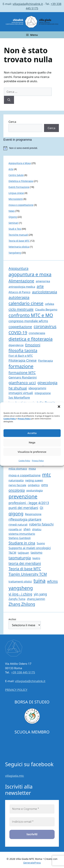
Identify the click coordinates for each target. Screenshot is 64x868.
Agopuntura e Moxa (20, 163)
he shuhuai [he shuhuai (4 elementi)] (18, 388)
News (12, 211)
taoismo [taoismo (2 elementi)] (37, 553)
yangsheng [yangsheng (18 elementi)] (21, 588)
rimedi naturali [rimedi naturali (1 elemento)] (18, 525)
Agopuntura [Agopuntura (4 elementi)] (18, 268)
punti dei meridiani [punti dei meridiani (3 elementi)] (23, 508)
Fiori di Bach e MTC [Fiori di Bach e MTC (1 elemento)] (21, 356)
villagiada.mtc (15, 776)
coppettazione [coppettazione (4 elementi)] (20, 327)
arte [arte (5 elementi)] (40, 286)
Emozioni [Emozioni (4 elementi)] (33, 345)
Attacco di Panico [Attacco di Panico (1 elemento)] (19, 292)
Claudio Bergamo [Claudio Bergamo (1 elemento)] (46, 310)
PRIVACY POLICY (16, 690)
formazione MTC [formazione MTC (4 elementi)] (22, 372)
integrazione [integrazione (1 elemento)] (43, 393)
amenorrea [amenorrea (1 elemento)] (43, 281)
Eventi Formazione (19, 187)
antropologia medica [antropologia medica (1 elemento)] (22, 287)
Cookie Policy (10, 419)
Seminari (13, 223)
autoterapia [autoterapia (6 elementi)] (19, 297)
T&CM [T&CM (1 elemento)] (12, 553)
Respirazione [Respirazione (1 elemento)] (33, 514)
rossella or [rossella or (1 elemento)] (15, 529)
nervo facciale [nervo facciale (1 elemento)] (17, 485)
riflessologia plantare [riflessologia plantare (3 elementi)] (25, 519)
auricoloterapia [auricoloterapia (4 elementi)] (45, 292)
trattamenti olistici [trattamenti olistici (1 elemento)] (20, 582)
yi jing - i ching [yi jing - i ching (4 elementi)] (20, 594)
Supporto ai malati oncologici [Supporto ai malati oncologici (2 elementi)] (30, 548)
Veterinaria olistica (19, 247)
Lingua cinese (16, 193)
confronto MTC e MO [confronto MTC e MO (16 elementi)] (31, 315)
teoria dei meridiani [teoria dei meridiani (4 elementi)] (25, 563)
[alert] (34, 148)
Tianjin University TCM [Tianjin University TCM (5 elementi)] (28, 574)
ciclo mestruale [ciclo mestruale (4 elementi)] (21, 309)
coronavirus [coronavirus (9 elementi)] (45, 326)
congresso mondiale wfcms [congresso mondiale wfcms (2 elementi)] (28, 321)
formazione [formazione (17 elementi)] (21, 366)
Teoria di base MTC (19, 241)
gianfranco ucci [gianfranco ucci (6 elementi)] (22, 383)
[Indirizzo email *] (32, 822)
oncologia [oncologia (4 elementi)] (17, 490)
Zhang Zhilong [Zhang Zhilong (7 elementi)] (22, 604)
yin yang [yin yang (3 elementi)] (40, 594)
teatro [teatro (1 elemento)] (36, 558)
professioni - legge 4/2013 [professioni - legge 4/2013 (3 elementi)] (29, 503)
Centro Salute (16, 175)
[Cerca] (9, 100)
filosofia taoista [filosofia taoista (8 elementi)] (23, 350)
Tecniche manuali (18, 235)
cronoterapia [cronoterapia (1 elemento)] (37, 333)
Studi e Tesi (15, 229)
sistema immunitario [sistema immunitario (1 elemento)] (22, 534)
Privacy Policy (24, 419)
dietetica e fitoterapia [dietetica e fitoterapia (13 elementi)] (31, 339)
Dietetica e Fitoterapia (21, 181)
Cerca (12, 122)
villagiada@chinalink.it (28, 4)
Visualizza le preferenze (32, 452)
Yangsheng (15, 253)
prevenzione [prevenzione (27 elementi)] (23, 496)
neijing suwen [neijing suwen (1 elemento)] (34, 480)
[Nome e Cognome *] (32, 809)
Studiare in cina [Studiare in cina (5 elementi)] (22, 543)
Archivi (12, 619)
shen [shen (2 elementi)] (27, 529)
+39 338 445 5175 (23, 672)
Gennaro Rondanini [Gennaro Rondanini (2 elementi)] (23, 377)
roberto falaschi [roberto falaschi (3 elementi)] (41, 524)
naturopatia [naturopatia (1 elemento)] (16, 480)
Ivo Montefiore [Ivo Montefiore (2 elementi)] (19, 398)
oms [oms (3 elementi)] (45, 485)
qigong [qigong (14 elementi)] (16, 513)
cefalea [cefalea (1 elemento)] (50, 304)
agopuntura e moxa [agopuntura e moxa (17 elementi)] (30, 274)
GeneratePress (32, 863)
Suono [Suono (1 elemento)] (41, 543)
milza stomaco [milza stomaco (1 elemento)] (18, 469)
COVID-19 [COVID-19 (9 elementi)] (18, 332)
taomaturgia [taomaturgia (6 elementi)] (20, 558)
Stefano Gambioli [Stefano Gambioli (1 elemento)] (20, 538)
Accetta (32, 433)
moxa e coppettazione (21, 205)
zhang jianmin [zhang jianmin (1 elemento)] (36, 599)
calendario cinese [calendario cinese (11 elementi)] (26, 303)
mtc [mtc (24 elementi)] (47, 475)
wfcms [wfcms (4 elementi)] (52, 581)
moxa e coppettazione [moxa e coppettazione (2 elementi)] (25, 475)
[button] (59, 407)
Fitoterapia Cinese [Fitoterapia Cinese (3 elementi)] (23, 360)
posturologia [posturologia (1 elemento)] (34, 490)
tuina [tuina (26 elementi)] (39, 581)
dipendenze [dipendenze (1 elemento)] (16, 345)
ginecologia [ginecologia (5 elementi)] (47, 383)
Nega (32, 442)
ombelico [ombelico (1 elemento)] (34, 485)
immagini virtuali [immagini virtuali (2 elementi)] (21, 393)
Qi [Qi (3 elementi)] (41, 508)
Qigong (13, 217)
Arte (11, 169)
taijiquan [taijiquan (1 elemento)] (23, 553)
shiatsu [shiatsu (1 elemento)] (37, 529)
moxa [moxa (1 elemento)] (32, 469)
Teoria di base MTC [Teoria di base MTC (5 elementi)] (25, 569)
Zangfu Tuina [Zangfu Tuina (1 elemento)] (17, 599)
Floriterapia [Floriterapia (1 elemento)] (46, 361)
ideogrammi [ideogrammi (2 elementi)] (37, 388)
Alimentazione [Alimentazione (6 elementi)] (21, 281)
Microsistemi (16, 199)
